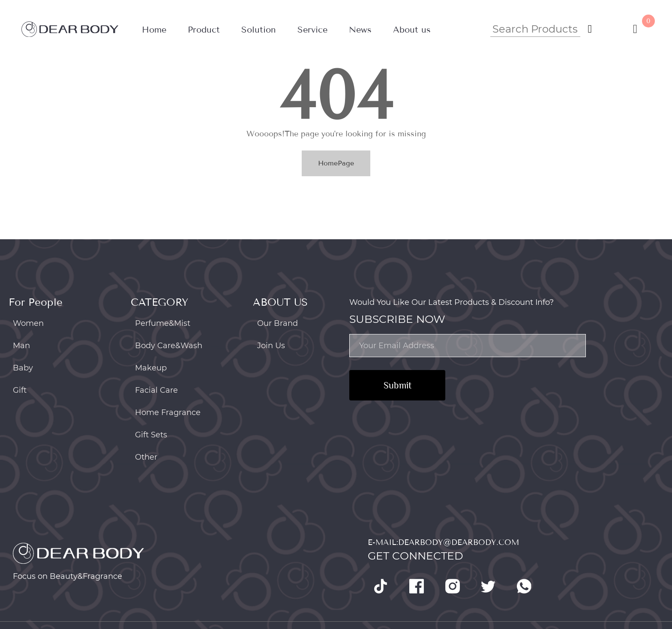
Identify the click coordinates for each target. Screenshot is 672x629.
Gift (20, 390)
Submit (397, 385)
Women (28, 323)
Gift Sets (151, 435)
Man (21, 346)
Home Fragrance (168, 412)
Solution (259, 30)
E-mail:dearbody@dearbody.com (443, 542)
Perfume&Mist (163, 323)
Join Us (271, 346)
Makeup (151, 368)
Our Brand (277, 323)
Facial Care (156, 390)
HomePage (336, 163)
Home (154, 30)
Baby (23, 368)
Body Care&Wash (169, 346)
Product (204, 30)
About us (412, 30)
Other (146, 457)
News (360, 30)
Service (312, 30)
